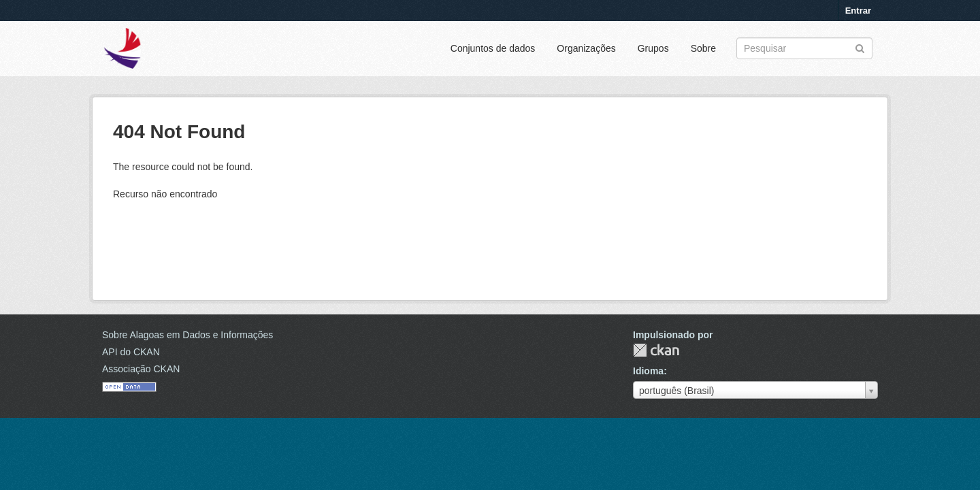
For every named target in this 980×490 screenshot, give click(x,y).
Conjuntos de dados (493, 48)
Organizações (586, 48)
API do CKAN (131, 352)
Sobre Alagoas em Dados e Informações (187, 335)
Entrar (858, 11)
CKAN (656, 350)
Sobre (703, 48)
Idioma (648, 371)
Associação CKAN (141, 369)
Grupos (653, 48)
